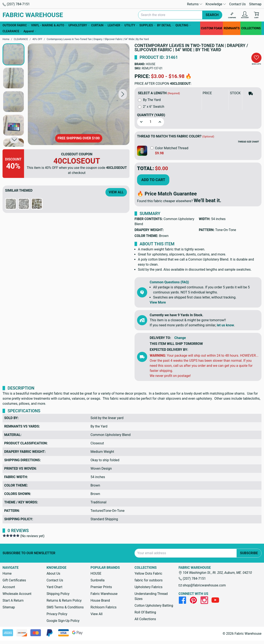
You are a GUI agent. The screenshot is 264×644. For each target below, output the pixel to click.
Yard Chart (55, 587)
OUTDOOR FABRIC (16, 25)
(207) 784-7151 (16, 4)
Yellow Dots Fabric (148, 573)
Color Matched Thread (172, 148)
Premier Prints (101, 587)
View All (116, 192)
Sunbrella (97, 580)
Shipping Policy (58, 594)
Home (7, 573)
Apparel (30, 31)
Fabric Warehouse (104, 594)
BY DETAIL (165, 25)
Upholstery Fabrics (148, 587)
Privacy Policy (57, 614)
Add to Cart (153, 180)
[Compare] (232, 15)
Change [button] (180, 338)
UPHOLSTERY (79, 25)
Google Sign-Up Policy (63, 621)
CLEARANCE (12, 31)
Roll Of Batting (145, 612)
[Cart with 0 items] (256, 15)
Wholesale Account (17, 594)
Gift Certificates (14, 580)
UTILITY (131, 25)
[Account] (245, 15)
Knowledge (216, 4)
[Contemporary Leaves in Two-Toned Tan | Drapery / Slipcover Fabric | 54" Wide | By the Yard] (79, 94)
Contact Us (238, 4)
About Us (53, 573)
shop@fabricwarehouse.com (202, 585)
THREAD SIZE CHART (248, 142)
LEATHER (115, 25)
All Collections (145, 619)
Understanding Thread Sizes (151, 596)
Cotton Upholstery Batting (154, 606)
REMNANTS (232, 28)
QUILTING (183, 25)
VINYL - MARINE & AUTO (49, 25)
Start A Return (13, 600)
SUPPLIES (147, 25)
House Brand (100, 600)
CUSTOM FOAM (211, 28)
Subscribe (249, 553)
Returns (195, 4)
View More (158, 302)
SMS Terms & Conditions (65, 607)
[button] (123, 94)
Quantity (151, 115)
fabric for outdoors (149, 580)
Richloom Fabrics (103, 607)
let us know (225, 325)
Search (212, 15)
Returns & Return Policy (64, 600)
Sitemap (255, 4)
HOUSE (151, 64)
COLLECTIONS (251, 28)
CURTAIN (98, 25)
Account (9, 587)
